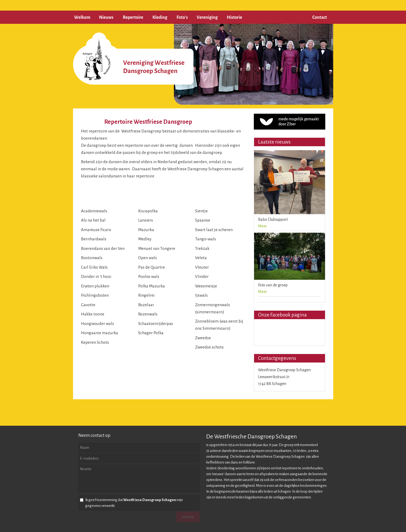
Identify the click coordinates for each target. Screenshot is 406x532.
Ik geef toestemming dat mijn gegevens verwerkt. (134, 503)
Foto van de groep (273, 285)
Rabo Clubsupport (273, 219)
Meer (263, 226)
